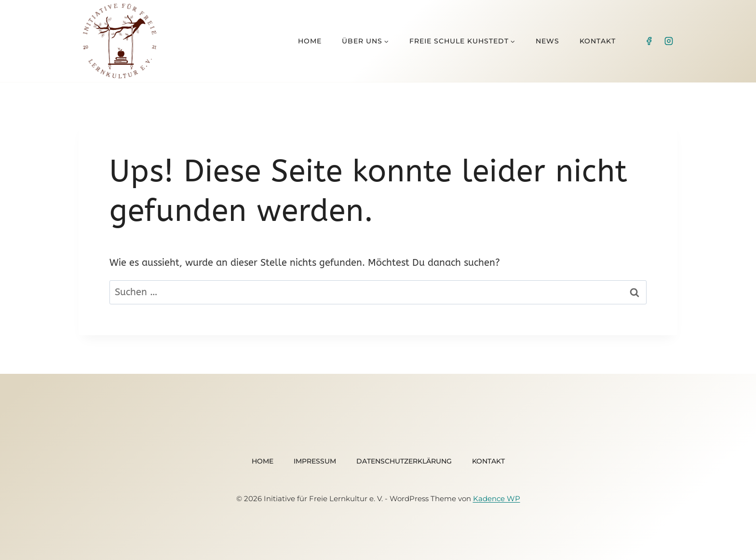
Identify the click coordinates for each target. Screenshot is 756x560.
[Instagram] (669, 41)
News (547, 41)
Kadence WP (497, 499)
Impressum (315, 461)
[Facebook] (649, 41)
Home (310, 41)
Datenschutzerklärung (404, 461)
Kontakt (598, 41)
